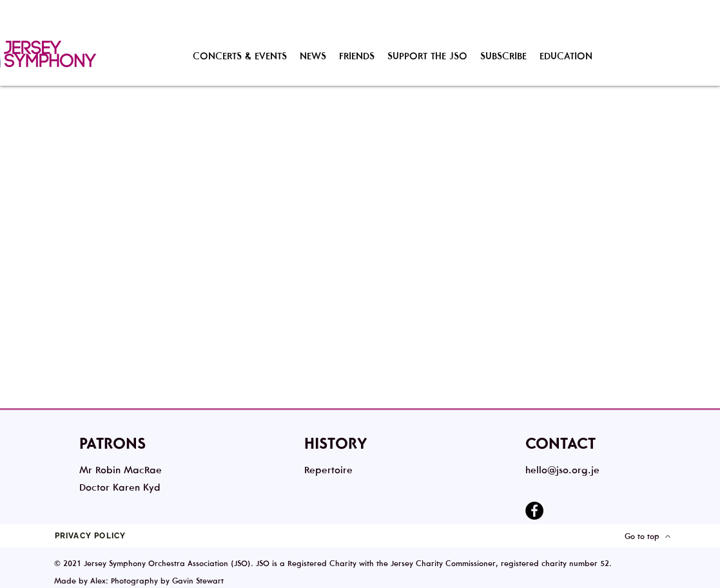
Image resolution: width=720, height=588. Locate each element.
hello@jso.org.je (562, 470)
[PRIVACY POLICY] (92, 536)
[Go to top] (648, 536)
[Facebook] (534, 511)
